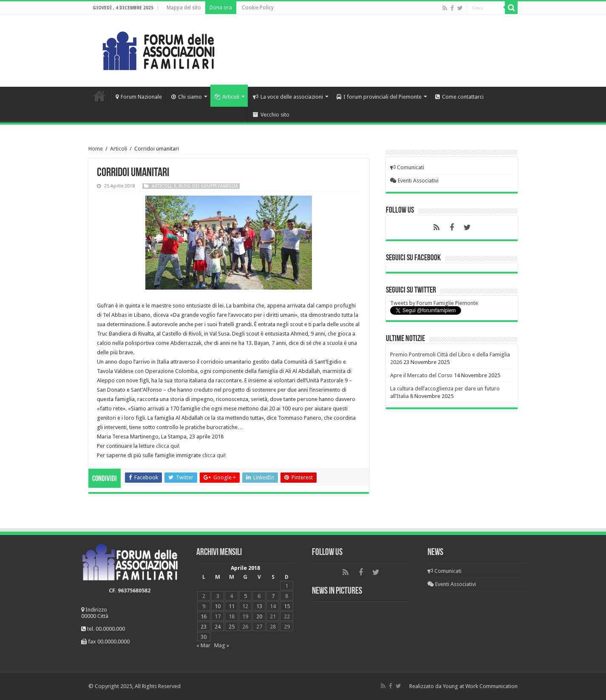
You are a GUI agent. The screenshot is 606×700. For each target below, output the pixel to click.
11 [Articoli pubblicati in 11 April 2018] (232, 606)
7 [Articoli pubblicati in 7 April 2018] (273, 596)
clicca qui (167, 446)
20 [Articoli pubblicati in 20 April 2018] (259, 616)
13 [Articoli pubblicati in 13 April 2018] (259, 606)
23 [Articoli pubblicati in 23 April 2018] (204, 627)
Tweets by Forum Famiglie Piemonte (434, 303)
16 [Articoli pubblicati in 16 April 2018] (204, 616)
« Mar (203, 645)
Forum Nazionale (139, 97)
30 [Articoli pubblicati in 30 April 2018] (204, 637)
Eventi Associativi (414, 181)
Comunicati (407, 167)
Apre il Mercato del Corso (421, 375)
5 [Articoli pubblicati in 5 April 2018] (245, 596)
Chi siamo (187, 97)
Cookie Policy (258, 8)
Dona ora (221, 8)
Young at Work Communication (480, 686)
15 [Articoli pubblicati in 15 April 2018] (287, 606)
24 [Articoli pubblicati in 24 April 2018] (218, 627)
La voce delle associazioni (288, 97)
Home (99, 96)
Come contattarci (459, 97)
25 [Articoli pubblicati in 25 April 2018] (232, 627)
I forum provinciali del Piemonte (379, 97)
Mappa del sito (184, 8)
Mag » (222, 645)
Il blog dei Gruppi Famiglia (206, 186)
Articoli (227, 97)
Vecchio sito (271, 115)
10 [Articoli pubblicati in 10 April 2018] (218, 606)
